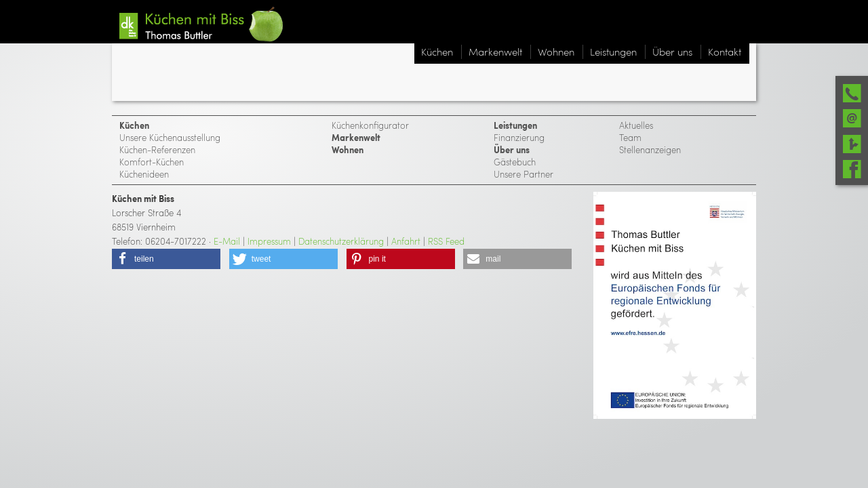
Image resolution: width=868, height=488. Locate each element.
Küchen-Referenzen (157, 149)
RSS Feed (446, 241)
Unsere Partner (524, 174)
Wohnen (348, 150)
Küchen (134, 125)
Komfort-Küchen (152, 162)
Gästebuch (515, 162)
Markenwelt (356, 138)
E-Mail (227, 241)
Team (630, 137)
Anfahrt (406, 241)
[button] (166, 259)
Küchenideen (144, 174)
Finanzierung (519, 137)
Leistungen (515, 125)
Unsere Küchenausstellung (170, 137)
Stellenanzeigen (650, 149)
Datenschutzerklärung (341, 241)
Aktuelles (636, 125)
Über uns (512, 150)
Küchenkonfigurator (370, 125)
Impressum (269, 241)
